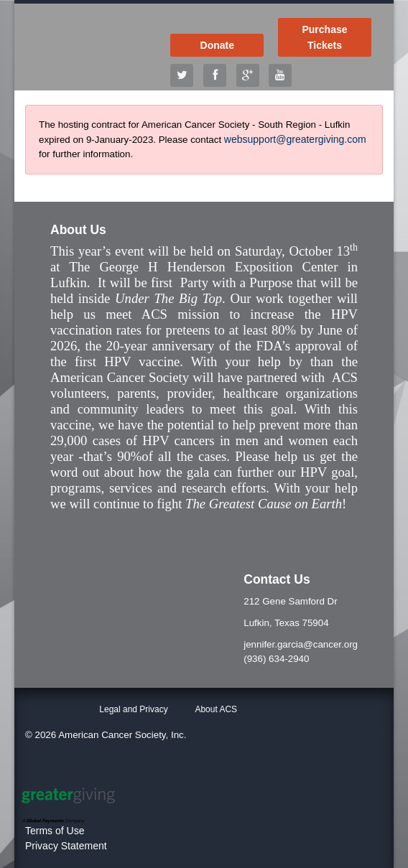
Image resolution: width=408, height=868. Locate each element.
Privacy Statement (66, 846)
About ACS (216, 709)
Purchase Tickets (324, 37)
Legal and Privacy (133, 709)
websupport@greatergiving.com (295, 139)
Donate (217, 45)
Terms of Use (55, 831)
